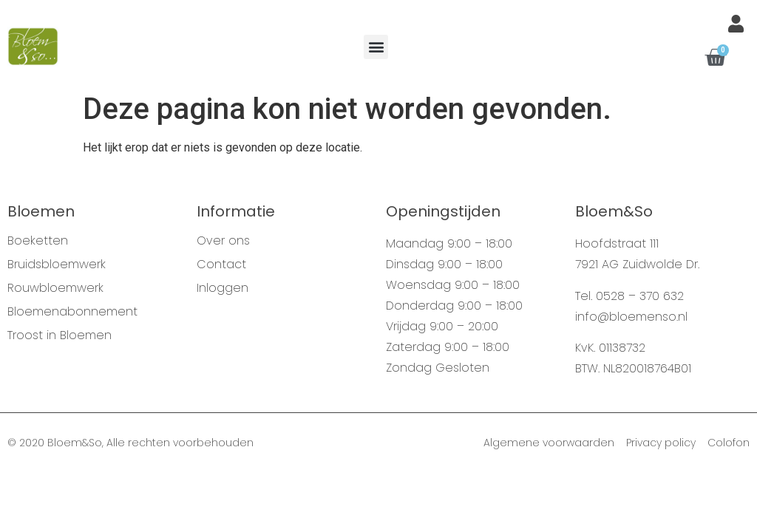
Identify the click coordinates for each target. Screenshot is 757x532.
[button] (376, 47)
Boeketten (38, 241)
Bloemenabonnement (72, 312)
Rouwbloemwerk (55, 288)
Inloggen (223, 288)
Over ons (223, 241)
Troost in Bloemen (60, 335)
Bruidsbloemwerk (57, 265)
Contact (221, 265)
